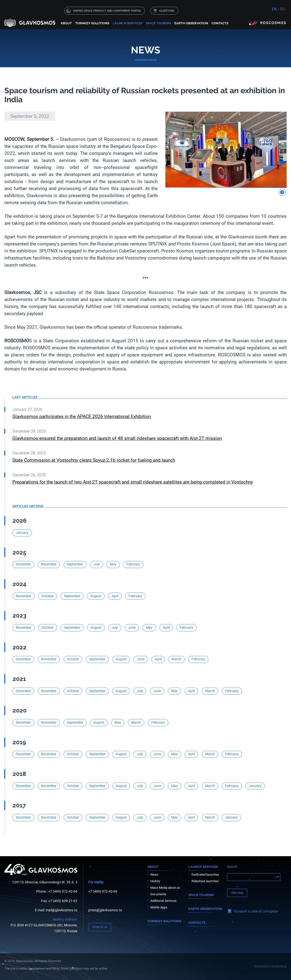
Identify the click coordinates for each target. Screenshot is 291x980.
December (23, 564)
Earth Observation (191, 23)
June (132, 628)
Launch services (128, 23)
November (49, 564)
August (96, 596)
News (154, 875)
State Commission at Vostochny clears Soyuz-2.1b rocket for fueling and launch (94, 460)
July (97, 564)
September (75, 564)
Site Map (237, 893)
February (133, 564)
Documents (158, 894)
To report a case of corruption (256, 911)
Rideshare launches (205, 881)
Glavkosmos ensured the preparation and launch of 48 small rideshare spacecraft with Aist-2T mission (117, 438)
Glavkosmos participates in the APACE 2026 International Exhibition (82, 416)
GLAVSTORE (167, 11)
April (115, 596)
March (177, 659)
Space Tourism (158, 23)
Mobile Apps (159, 907)
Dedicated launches (205, 875)
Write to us (100, 927)
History (155, 881)
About (66, 23)
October (48, 596)
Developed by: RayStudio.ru (270, 966)
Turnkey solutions (92, 23)
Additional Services (163, 901)
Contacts (220, 23)
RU (283, 9)
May (113, 564)
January (22, 533)
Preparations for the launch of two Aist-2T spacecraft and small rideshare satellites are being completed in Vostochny (133, 482)
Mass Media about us (165, 888)
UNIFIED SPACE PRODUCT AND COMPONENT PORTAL (107, 11)
